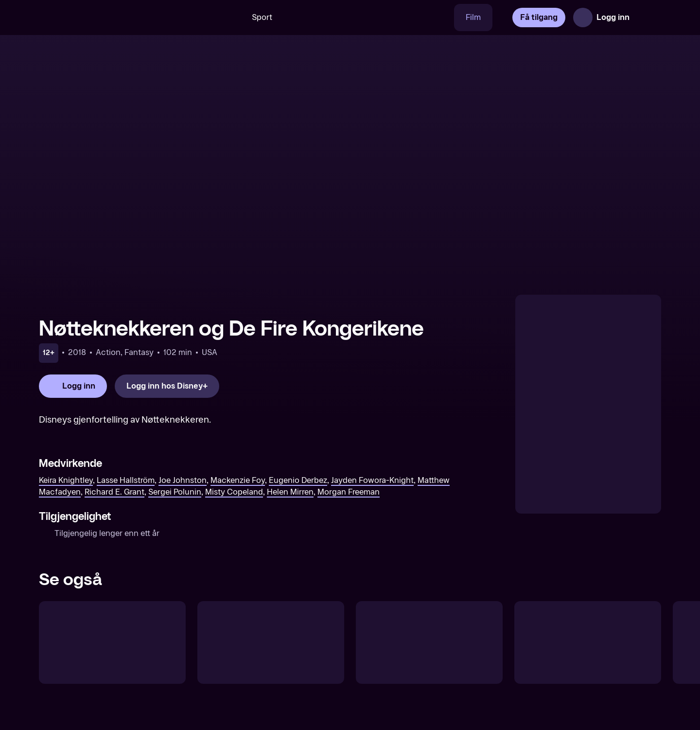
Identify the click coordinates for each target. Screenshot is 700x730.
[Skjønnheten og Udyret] (588, 642)
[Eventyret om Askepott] (112, 642)
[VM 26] (369, 18)
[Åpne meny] (647, 18)
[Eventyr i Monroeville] (429, 642)
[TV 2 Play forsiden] (112, 18)
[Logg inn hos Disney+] (167, 386)
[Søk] (226, 18)
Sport (262, 17)
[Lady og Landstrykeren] (271, 642)
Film (473, 17)
